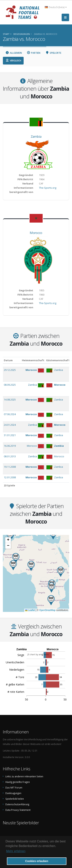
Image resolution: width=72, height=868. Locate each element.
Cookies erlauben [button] (37, 861)
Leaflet (30, 610)
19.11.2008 (10, 467)
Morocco (36, 233)
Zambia (36, 136)
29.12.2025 (10, 370)
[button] (51, 588)
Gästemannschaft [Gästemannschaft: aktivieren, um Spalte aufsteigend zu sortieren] (58, 360)
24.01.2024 (10, 425)
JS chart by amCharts (38, 654)
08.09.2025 (10, 385)
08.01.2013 (10, 456)
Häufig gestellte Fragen (18, 782)
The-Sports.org (48, 188)
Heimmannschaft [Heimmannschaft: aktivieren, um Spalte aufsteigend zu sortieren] (33, 360)
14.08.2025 (10, 400)
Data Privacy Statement (18, 810)
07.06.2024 (10, 414)
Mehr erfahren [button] (16, 851)
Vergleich (13, 61)
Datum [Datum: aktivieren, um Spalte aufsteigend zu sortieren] (8, 360)
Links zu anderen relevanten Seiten (24, 776)
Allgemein (14, 53)
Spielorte (53, 53)
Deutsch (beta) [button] (56, 7)
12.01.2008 (10, 477)
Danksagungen (13, 793)
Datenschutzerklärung (17, 804)
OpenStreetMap (47, 610)
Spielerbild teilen (15, 799)
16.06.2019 (10, 446)
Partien (34, 53)
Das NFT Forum (14, 788)
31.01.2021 (10, 435)
